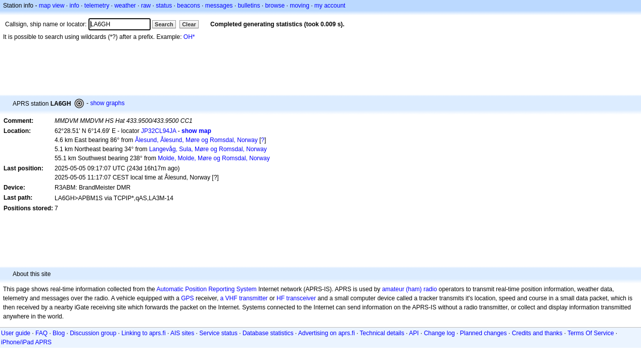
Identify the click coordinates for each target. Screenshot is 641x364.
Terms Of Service (590, 333)
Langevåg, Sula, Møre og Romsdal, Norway (208, 149)
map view (52, 6)
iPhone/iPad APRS (26, 342)
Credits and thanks (537, 333)
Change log (439, 333)
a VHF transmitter (244, 298)
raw (146, 6)
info (74, 6)
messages (219, 6)
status (164, 6)
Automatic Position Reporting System (206, 289)
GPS (187, 298)
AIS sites (182, 333)
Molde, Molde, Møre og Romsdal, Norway (214, 158)
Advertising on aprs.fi (327, 333)
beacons (188, 6)
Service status (218, 333)
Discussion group (93, 333)
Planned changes (484, 333)
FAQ (41, 333)
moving (300, 6)
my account (330, 6)
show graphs (107, 103)
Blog (59, 333)
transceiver (301, 298)
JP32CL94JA (158, 131)
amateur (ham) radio (410, 289)
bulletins (249, 6)
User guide (16, 333)
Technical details (382, 333)
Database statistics (268, 333)
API (414, 333)
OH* (189, 37)
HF (281, 298)
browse (275, 6)
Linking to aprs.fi (143, 333)
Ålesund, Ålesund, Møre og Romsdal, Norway (196, 140)
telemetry (97, 6)
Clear (189, 24)
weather (125, 6)
